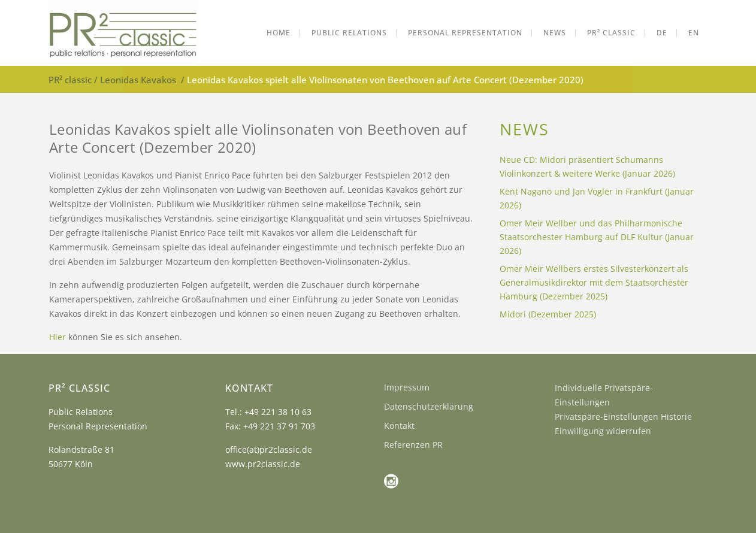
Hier (58, 337)
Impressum (407, 387)
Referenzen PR (413, 445)
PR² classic (70, 80)
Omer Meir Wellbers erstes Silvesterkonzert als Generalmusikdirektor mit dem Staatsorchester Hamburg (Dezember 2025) (594, 282)
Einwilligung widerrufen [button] (603, 431)
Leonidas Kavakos (138, 80)
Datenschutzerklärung (429, 406)
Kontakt (399, 426)
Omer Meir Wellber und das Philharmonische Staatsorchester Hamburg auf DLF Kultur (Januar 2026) (597, 237)
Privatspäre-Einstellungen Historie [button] (623, 417)
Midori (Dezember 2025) (548, 314)
